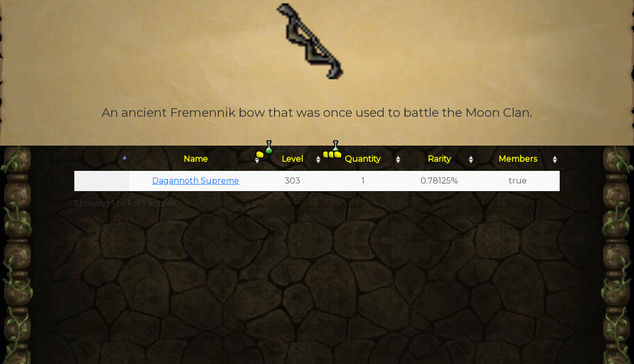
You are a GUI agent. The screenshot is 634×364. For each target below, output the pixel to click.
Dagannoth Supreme (196, 181)
